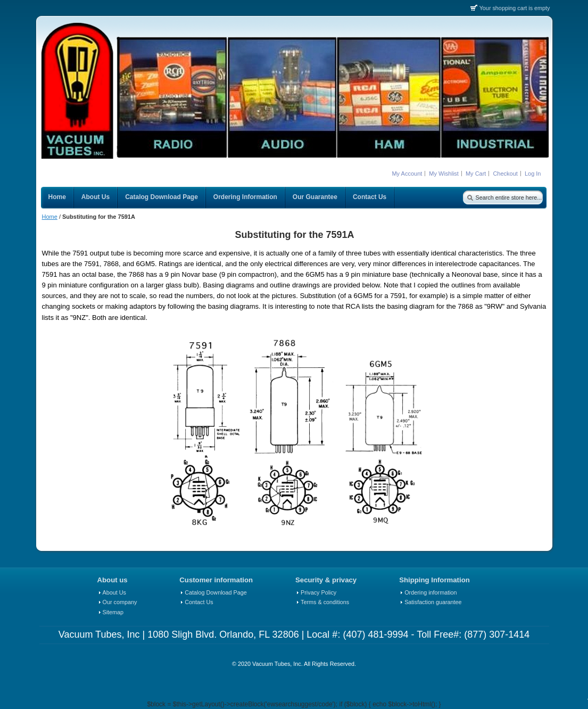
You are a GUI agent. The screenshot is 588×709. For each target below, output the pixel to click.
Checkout (505, 174)
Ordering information (430, 592)
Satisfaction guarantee (433, 602)
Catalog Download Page (216, 592)
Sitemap (113, 612)
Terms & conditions (325, 602)
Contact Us (199, 602)
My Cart (476, 174)
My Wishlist (444, 174)
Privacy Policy (318, 592)
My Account (407, 174)
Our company (120, 602)
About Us (114, 592)
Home (50, 217)
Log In (533, 174)
